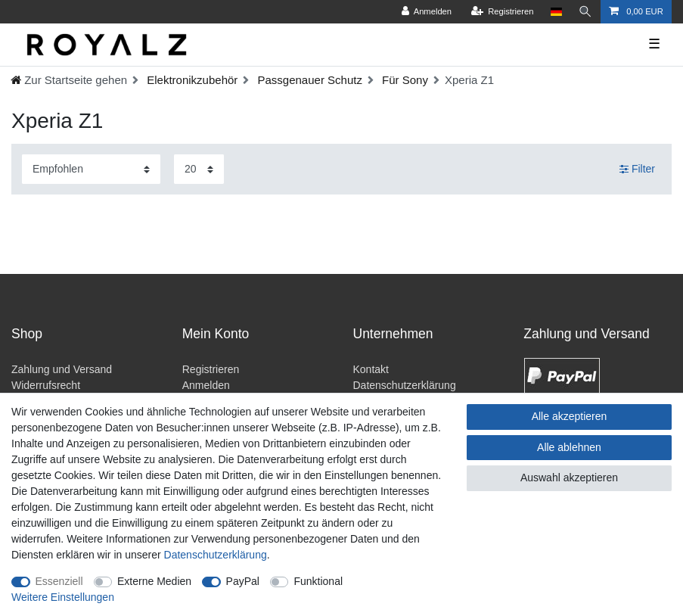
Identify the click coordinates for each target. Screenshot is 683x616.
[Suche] (585, 12)
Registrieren (211, 369)
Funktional (318, 581)
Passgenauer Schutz (308, 80)
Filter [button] (637, 170)
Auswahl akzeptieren (569, 478)
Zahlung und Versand (62, 369)
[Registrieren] (502, 12)
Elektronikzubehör (191, 80)
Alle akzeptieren (570, 416)
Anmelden (206, 385)
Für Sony (404, 80)
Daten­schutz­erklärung (216, 555)
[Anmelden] (426, 12)
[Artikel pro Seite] (199, 169)
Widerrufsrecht (46, 385)
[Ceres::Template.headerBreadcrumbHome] (69, 80)
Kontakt (371, 369)
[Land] (556, 12)
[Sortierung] (91, 169)
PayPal (243, 581)
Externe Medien (154, 581)
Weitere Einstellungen (63, 597)
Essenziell (59, 581)
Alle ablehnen (569, 447)
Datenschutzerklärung (405, 385)
